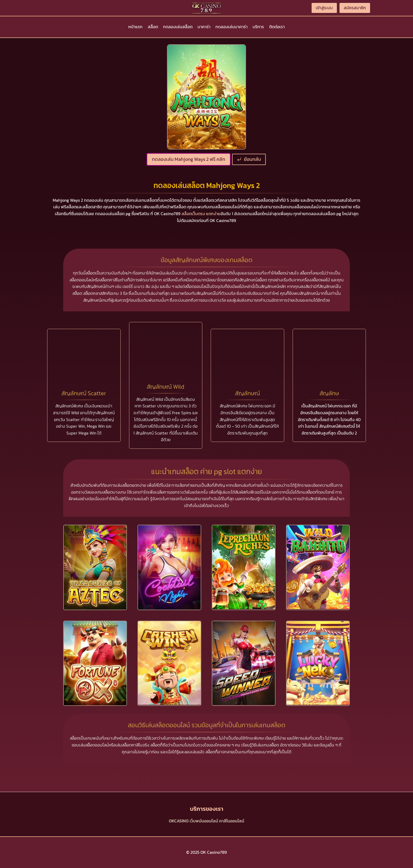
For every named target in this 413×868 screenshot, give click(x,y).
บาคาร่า (204, 27)
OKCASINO (179, 821)
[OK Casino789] (206, 8)
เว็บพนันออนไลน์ (204, 821)
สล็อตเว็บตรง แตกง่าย (201, 214)
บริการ (258, 27)
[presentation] (95, 567)
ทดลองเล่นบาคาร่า (232, 27)
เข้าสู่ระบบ (324, 8)
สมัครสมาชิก (355, 8)
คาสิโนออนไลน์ (232, 821)
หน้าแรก (135, 27)
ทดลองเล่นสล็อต (178, 27)
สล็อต (153, 27)
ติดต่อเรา (277, 27)
